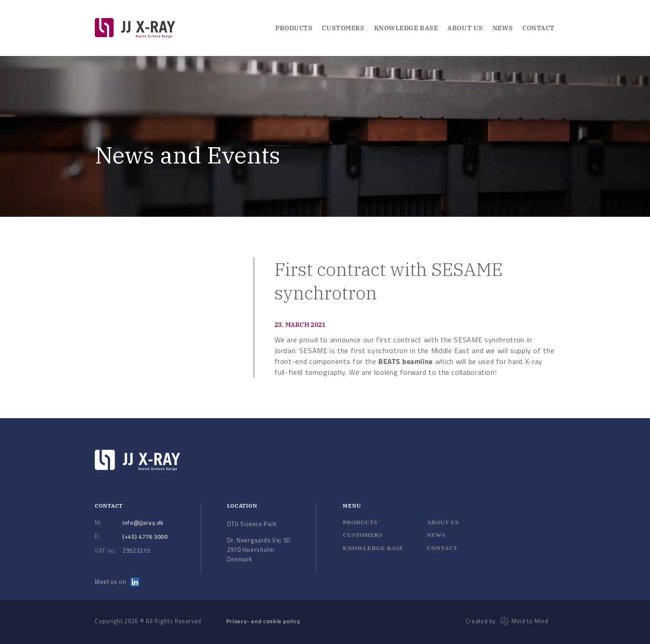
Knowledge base (373, 548)
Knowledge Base (406, 28)
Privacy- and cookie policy (263, 621)
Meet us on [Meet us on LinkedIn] (117, 582)
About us (465, 28)
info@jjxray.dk (143, 523)
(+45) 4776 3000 (145, 537)
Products (294, 28)
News (503, 28)
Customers (343, 28)
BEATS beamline (406, 361)
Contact (539, 28)
